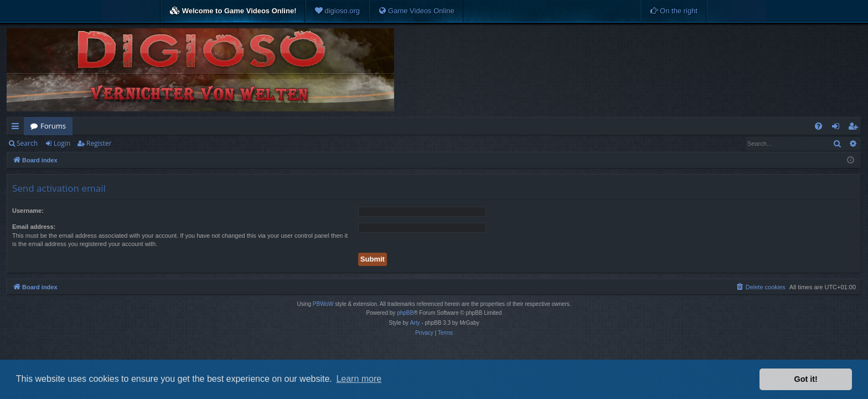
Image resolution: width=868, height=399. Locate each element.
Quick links (17, 128)
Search (27, 143)
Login (62, 143)
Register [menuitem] (855, 128)
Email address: (34, 227)
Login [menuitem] (838, 128)
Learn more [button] (359, 379)
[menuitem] (337, 11)
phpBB (405, 313)
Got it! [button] (806, 379)
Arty (415, 323)
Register (99, 143)
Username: (28, 211)
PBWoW (323, 304)
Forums (53, 126)
